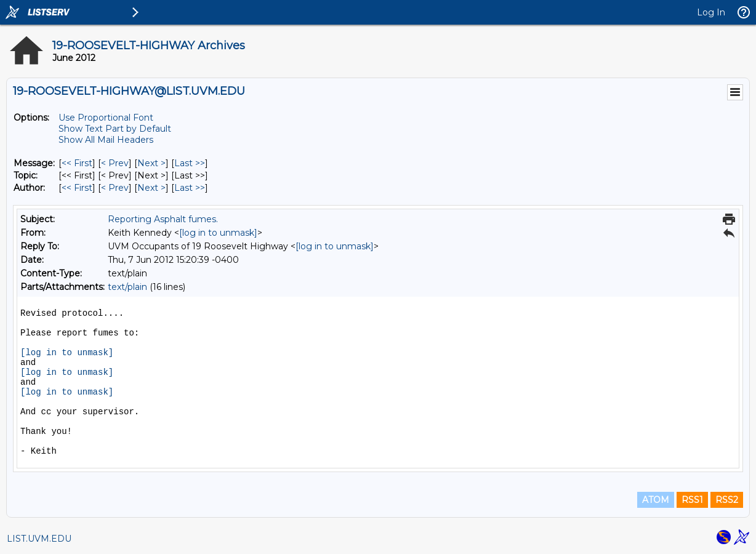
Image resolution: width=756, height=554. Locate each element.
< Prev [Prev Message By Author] (115, 188)
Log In (711, 12)
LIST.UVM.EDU (39, 539)
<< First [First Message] (77, 163)
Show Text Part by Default (115, 129)
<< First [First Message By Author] (77, 188)
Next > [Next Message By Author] (151, 188)
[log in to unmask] (218, 233)
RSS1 (692, 500)
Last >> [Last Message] (190, 163)
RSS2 (727, 500)
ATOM (656, 500)
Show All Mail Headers (106, 140)
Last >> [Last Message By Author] (190, 188)
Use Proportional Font (106, 118)
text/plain (127, 287)
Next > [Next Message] (151, 163)
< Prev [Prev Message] (115, 163)
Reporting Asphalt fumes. (163, 219)
